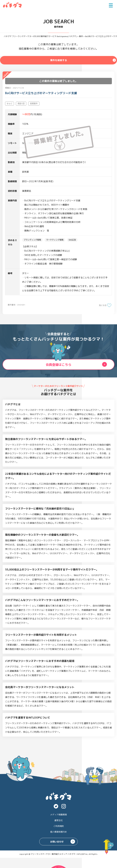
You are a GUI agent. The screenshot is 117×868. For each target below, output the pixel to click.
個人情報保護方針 (58, 832)
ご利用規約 (59, 826)
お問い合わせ (57, 842)
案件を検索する (58, 60)
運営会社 (58, 820)
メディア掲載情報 (58, 815)
